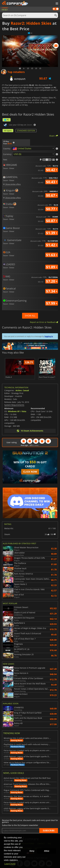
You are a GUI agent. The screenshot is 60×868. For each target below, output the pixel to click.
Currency (7, 154)
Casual (26, 390)
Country (7, 149)
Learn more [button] (10, 864)
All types (8, 131)
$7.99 (52, 303)
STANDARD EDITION (26, 131)
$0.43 (52, 182)
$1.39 (52, 233)
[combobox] (33, 149)
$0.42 (52, 170)
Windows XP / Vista (17, 411)
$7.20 (52, 281)
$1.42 (52, 245)
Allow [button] (47, 851)
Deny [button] (32, 851)
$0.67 (52, 195)
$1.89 (52, 267)
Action (19, 390)
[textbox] (22, 149)
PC (7, 120)
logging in (49, 336)
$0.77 (52, 209)
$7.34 (52, 291)
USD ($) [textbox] (17, 154)
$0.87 (52, 221)
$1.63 (52, 255)
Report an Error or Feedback (44, 322)
